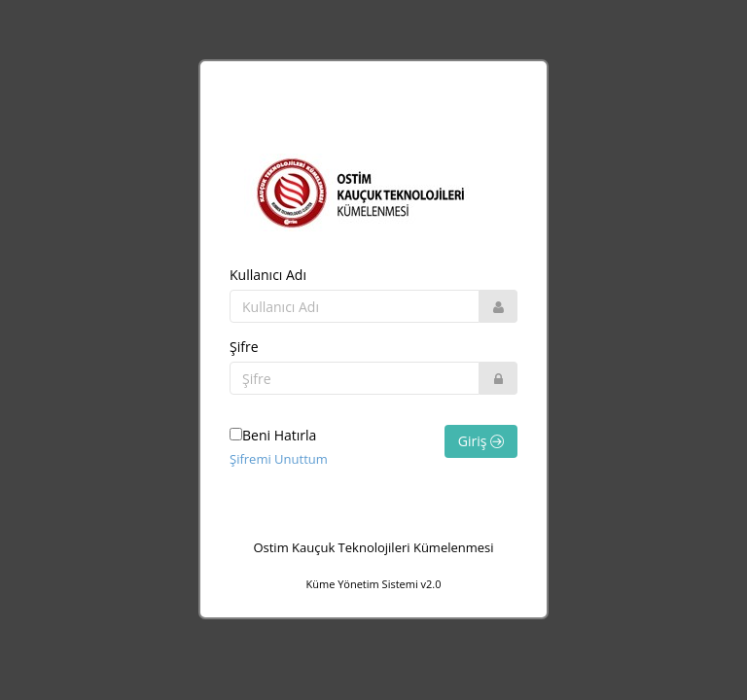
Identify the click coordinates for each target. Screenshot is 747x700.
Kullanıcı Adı (268, 275)
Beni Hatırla (273, 435)
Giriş (481, 441)
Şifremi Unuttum (279, 459)
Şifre (244, 347)
